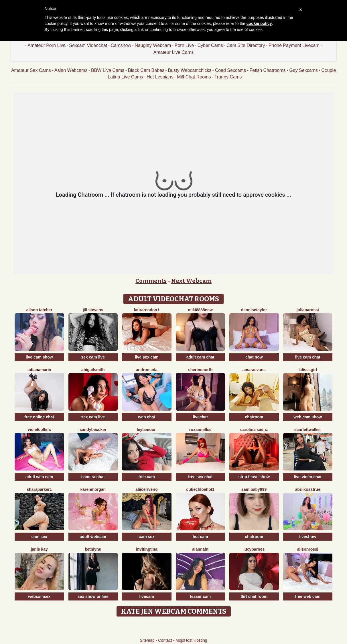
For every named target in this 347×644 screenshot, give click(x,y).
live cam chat (308, 357)
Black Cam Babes (146, 70)
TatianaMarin (39, 370)
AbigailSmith (93, 370)
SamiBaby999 (254, 489)
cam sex (39, 537)
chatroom (254, 417)
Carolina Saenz (254, 430)
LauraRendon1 (147, 310)
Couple (329, 70)
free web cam (308, 596)
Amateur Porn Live (47, 45)
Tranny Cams (228, 77)
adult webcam (93, 537)
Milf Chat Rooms (194, 77)
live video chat (308, 477)
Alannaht (200, 549)
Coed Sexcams (231, 70)
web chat (147, 417)
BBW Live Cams (108, 70)
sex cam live (93, 357)
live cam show (39, 357)
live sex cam (147, 357)
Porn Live (184, 45)
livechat (200, 417)
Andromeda (147, 370)
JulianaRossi (308, 310)
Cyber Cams (210, 45)
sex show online (93, 596)
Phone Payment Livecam (294, 45)
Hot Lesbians (160, 77)
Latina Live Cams (125, 77)
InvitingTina (147, 549)
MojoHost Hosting (191, 640)
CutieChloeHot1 (200, 489)
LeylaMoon (147, 430)
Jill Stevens (93, 310)
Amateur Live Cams (174, 52)
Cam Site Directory (246, 45)
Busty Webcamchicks (190, 70)
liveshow (308, 537)
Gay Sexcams (303, 70)
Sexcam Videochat (88, 45)
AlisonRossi (308, 549)
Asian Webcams (71, 70)
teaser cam (200, 596)
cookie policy (259, 23)
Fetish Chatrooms (268, 70)
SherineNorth (200, 370)
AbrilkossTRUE (308, 489)
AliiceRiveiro (147, 489)
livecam (147, 596)
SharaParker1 (39, 489)
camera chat (93, 477)
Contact (165, 640)
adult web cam (39, 477)
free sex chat (200, 477)
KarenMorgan (93, 489)
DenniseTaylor (254, 310)
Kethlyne (93, 549)
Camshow (121, 45)
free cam (147, 477)
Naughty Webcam (153, 45)
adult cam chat (200, 357)
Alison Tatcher (39, 310)
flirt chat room (254, 596)
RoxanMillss (200, 430)
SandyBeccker (93, 430)
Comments (151, 281)
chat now (254, 357)
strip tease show (254, 477)
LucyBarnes (254, 549)
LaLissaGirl (308, 370)
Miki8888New (200, 310)
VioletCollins (39, 430)
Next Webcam (191, 281)
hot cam (200, 537)
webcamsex (39, 596)
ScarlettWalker (308, 430)
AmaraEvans (254, 370)
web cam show (308, 417)
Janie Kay (39, 549)
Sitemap (147, 640)
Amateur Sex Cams (31, 70)
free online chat (39, 417)
